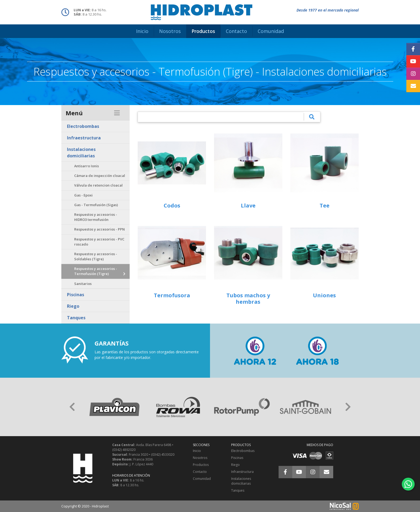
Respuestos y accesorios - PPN (100, 229)
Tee (325, 205)
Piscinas (76, 295)
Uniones (324, 295)
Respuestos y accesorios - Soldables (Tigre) (96, 256)
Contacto (200, 472)
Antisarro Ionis (87, 166)
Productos (201, 465)
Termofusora (172, 295)
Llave (248, 205)
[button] (72, 407)
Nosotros (200, 458)
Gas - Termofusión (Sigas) (96, 205)
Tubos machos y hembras (248, 298)
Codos (172, 205)
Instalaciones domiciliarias (81, 153)
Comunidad (202, 479)
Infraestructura (84, 138)
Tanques (76, 318)
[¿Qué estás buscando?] (221, 117)
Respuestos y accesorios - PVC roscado (99, 242)
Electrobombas (83, 126)
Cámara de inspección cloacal (100, 176)
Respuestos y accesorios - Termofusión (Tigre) (96, 271)
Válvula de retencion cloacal (98, 185)
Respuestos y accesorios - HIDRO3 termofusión (96, 217)
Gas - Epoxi (83, 195)
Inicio (197, 451)
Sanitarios (83, 284)
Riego (73, 306)
